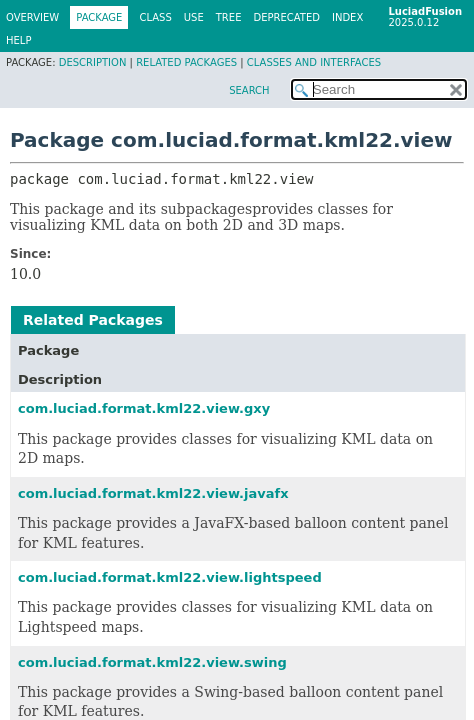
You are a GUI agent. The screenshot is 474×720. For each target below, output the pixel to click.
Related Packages (186, 62)
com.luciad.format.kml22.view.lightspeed (170, 577)
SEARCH (249, 90)
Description (93, 62)
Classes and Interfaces (314, 62)
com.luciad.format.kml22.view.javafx (153, 493)
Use (194, 17)
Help (18, 40)
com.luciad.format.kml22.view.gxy (144, 408)
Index (347, 17)
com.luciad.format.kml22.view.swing (152, 662)
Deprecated (286, 17)
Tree (229, 17)
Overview (32, 17)
